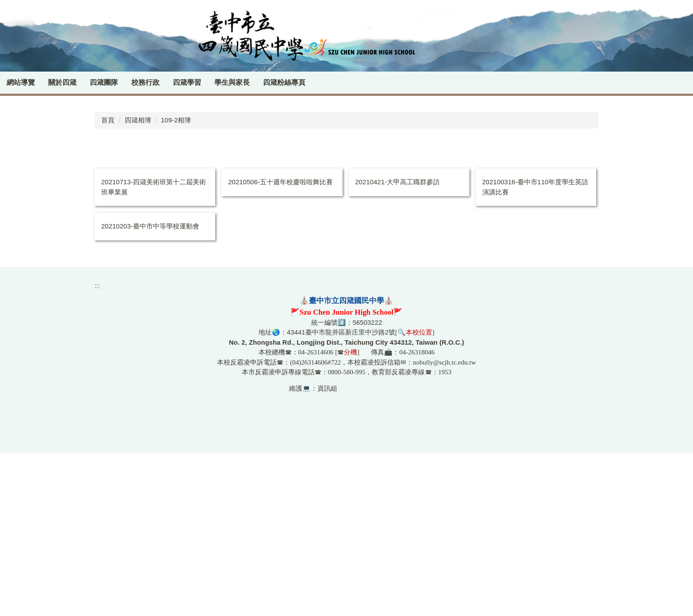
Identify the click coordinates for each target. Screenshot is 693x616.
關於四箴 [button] (83, 82)
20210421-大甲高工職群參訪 (398, 344)
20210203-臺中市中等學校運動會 (150, 389)
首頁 (108, 282)
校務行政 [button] (166, 82)
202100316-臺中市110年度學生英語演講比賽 (535, 350)
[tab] (655, 248)
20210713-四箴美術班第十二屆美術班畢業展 (154, 350)
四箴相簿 (138, 282)
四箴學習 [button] (207, 82)
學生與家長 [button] (252, 82)
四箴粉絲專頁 (305, 82)
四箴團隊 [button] (124, 82)
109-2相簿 (176, 282)
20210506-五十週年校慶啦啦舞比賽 (280, 344)
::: (10, 82)
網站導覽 (41, 82)
